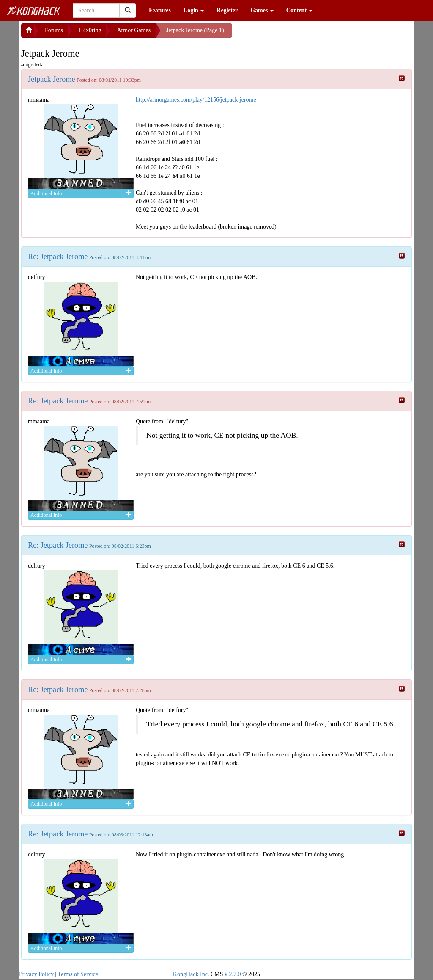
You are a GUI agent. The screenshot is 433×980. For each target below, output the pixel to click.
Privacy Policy (36, 974)
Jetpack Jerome (52, 79)
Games (262, 10)
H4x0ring (90, 30)
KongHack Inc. (191, 974)
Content (299, 10)
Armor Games (134, 30)
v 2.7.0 (233, 974)
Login (194, 10)
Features (160, 10)
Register (227, 10)
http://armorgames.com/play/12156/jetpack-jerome (196, 100)
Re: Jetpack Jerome (58, 257)
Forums (54, 30)
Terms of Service (78, 974)
